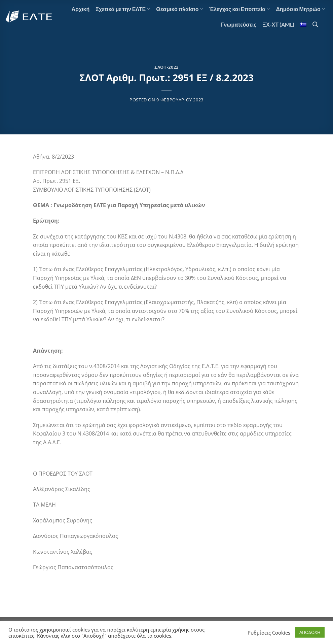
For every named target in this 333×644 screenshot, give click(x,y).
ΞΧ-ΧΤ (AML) (279, 24)
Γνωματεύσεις (239, 24)
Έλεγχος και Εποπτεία (240, 9)
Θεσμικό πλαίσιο (179, 9)
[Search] (315, 24)
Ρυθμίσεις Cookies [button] (269, 633)
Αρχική (80, 9)
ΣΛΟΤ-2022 (166, 67)
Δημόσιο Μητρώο (300, 9)
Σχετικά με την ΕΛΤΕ (123, 9)
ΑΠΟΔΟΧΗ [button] (310, 632)
